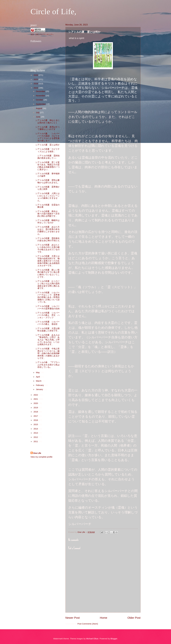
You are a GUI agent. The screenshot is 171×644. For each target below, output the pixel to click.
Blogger (114, 639)
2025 (36, 79)
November (41, 96)
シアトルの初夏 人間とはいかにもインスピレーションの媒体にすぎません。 (47, 197)
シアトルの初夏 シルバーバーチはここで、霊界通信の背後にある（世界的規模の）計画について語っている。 (47, 297)
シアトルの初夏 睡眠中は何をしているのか (47, 222)
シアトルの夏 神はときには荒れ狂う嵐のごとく (47, 121)
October (40, 100)
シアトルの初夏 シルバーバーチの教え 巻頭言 (47, 323)
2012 (36, 437)
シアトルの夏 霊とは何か (48, 145)
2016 (36, 420)
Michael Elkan (92, 639)
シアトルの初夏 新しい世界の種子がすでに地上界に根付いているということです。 (47, 273)
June (38, 117)
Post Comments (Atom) (88, 624)
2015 (36, 424)
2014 (36, 429)
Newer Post (73, 618)
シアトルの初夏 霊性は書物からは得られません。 (47, 181)
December (41, 91)
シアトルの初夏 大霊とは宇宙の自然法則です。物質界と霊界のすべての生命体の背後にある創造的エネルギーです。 (47, 261)
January (40, 389)
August (39, 108)
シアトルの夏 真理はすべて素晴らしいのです (47, 128)
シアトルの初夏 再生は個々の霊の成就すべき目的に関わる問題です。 (47, 214)
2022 (36, 395)
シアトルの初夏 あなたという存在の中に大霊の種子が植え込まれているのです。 (47, 248)
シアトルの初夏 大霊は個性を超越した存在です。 (47, 330)
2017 (36, 416)
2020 (36, 403)
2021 (36, 399)
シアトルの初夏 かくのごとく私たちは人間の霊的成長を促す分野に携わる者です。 (47, 285)
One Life (37, 453)
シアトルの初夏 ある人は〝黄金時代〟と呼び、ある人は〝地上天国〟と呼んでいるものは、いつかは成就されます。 (47, 340)
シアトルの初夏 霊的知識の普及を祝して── (47, 157)
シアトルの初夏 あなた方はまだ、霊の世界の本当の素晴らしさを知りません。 (47, 230)
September (41, 104)
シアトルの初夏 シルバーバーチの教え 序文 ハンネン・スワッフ (47, 315)
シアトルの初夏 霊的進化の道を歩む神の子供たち (47, 239)
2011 (36, 441)
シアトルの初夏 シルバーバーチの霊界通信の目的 (47, 307)
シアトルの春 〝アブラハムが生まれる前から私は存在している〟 (47, 365)
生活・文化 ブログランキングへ (42, 34)
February (40, 385)
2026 (36, 75)
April (38, 377)
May (38, 372)
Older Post (134, 618)
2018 (36, 412)
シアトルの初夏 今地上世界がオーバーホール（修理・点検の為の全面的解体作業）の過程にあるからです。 (47, 353)
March (39, 381)
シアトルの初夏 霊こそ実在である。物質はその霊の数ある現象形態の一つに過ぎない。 (47, 166)
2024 (36, 84)
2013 (36, 433)
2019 (36, 408)
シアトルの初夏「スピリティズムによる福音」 (47, 150)
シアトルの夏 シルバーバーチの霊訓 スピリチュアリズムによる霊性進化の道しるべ (47, 137)
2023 (36, 88)
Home (104, 618)
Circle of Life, (54, 12)
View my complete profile (42, 457)
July (38, 113)
